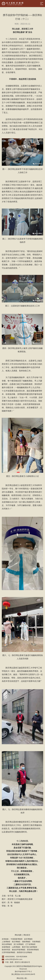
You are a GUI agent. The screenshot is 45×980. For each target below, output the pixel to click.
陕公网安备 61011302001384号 (23, 974)
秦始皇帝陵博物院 (19, 950)
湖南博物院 (26, 942)
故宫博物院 (28, 939)
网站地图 (18, 935)
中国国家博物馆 (17, 939)
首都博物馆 (6, 947)
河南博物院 (36, 942)
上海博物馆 (6, 942)
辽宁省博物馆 (30, 944)
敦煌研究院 (6, 950)
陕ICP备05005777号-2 (23, 972)
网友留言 (27, 935)
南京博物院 (16, 942)
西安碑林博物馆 (33, 950)
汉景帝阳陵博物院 (9, 952)
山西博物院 (16, 947)
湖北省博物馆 (7, 944)
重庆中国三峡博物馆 (30, 947)
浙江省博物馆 (19, 944)
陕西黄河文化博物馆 (24, 952)
